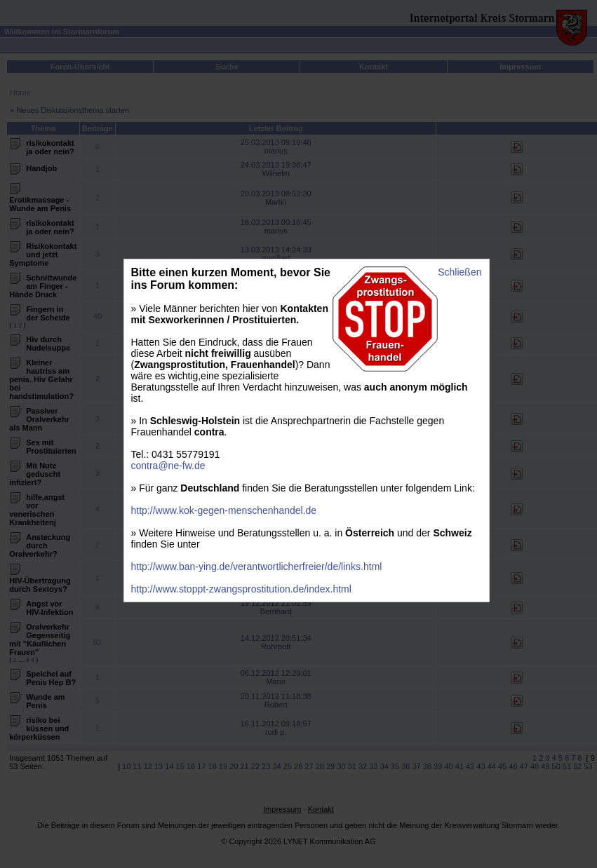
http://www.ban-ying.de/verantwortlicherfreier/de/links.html (257, 567)
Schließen (460, 272)
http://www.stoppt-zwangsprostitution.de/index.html (241, 589)
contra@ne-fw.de (168, 466)
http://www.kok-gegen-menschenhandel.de (224, 510)
